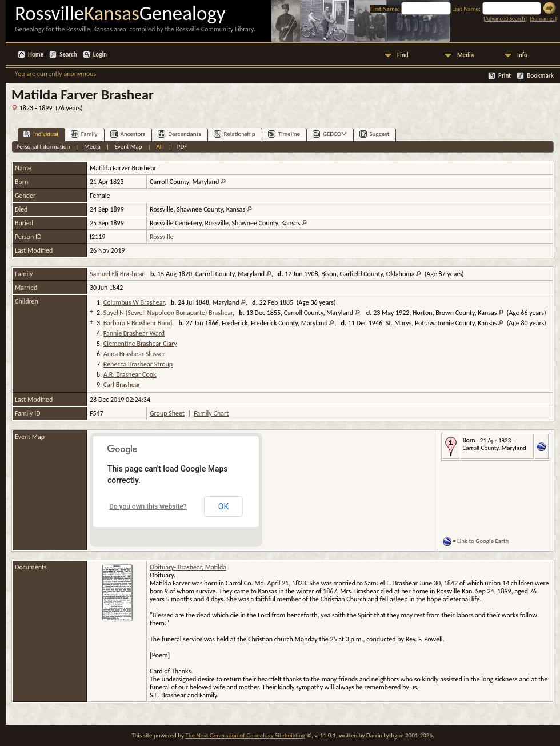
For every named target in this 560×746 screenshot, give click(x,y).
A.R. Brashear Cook (130, 374)
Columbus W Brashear (134, 302)
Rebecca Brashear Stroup (138, 364)
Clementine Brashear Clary (140, 344)
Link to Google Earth (483, 541)
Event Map (129, 147)
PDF (182, 147)
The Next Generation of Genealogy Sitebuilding (245, 735)
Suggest (375, 134)
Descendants (179, 134)
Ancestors (128, 134)
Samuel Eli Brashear (117, 274)
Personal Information (43, 147)
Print (505, 76)
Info (522, 55)
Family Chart (211, 413)
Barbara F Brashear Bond (138, 323)
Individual (41, 134)
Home (36, 55)
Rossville (161, 237)
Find (403, 55)
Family (84, 134)
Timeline (284, 134)
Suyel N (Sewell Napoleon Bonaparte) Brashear (168, 313)
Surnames (543, 19)
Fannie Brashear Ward (134, 333)
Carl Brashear (122, 385)
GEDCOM (330, 134)
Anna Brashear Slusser (134, 354)
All (159, 147)
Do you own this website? (148, 506)
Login (100, 55)
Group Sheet (167, 413)
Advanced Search (505, 19)
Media (465, 55)
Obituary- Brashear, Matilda (188, 567)
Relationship (235, 134)
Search (68, 55)
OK (223, 506)
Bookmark (540, 76)
